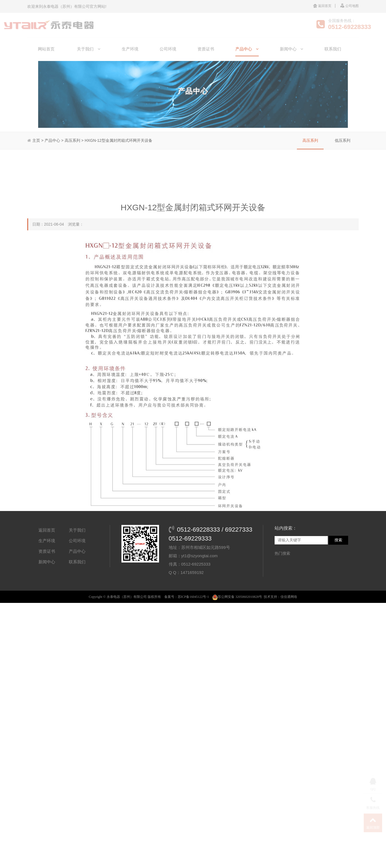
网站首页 (46, 59)
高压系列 (310, 129)
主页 (36, 129)
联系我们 (333, 59)
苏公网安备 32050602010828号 (237, 623)
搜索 (338, 566)
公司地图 (349, 6)
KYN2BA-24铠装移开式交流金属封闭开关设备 (91, 807)
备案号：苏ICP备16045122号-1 (187, 623)
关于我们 (89, 59)
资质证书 (206, 59)
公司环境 (168, 59)
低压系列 (343, 129)
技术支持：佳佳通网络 (280, 623)
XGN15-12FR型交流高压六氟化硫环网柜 (318, 807)
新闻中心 (292, 59)
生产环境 (130, 59)
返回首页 (322, 6)
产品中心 (247, 59)
